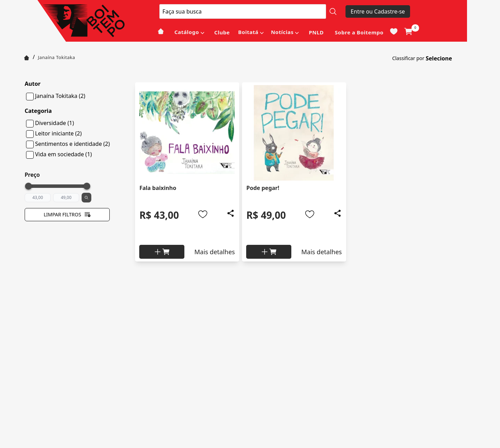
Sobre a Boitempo (359, 32)
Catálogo (187, 32)
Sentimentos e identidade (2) (72, 144)
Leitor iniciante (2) (58, 133)
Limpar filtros (67, 215)
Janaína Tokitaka (56, 57)
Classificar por (408, 58)
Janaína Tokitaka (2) (60, 96)
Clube (222, 32)
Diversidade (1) (55, 123)
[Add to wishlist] (203, 214)
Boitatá (248, 32)
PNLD (316, 32)
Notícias (282, 32)
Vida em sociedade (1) (64, 154)
